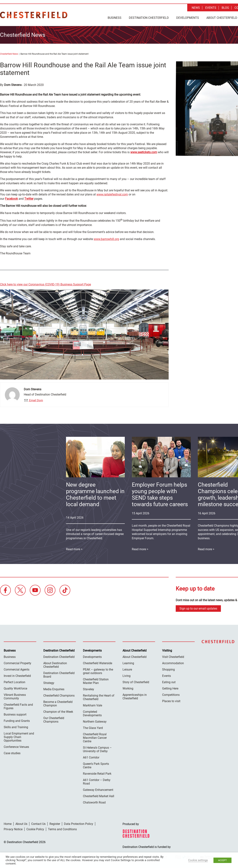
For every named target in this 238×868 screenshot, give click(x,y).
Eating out (169, 682)
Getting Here (170, 688)
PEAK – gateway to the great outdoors (98, 671)
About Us (21, 824)
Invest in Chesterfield (17, 676)
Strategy (49, 683)
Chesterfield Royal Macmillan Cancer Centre (95, 738)
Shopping (168, 670)
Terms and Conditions (62, 829)
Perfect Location (15, 682)
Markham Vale (93, 705)
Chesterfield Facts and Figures (18, 706)
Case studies (12, 753)
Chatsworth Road (94, 802)
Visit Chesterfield (173, 657)
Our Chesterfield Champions (54, 720)
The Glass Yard (93, 728)
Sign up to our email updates (198, 609)
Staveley (89, 689)
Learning (128, 663)
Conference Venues (16, 747)
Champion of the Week (58, 712)
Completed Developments (92, 713)
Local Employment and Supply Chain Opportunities (19, 737)
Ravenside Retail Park (97, 774)
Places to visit (171, 701)
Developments (188, 18)
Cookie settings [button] (198, 860)
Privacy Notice (13, 829)
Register (55, 824)
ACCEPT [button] (222, 860)
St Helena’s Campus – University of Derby (97, 749)
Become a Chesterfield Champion (58, 704)
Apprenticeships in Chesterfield (135, 697)
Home (8, 824)
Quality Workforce (15, 688)
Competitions (171, 695)
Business (115, 18)
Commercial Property (17, 663)
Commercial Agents (17, 670)
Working (128, 688)
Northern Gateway (95, 722)
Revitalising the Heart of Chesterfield (99, 697)
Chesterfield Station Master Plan (96, 681)
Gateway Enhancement (98, 790)
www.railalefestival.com (112, 194)
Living (127, 676)
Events (211, 8)
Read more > (140, 549)
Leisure (127, 670)
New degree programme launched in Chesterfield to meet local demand (95, 494)
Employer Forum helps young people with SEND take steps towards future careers (160, 494)
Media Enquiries (54, 689)
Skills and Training (16, 727)
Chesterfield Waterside (98, 663)
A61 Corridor (91, 757)
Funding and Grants (17, 721)
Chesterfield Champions (59, 696)
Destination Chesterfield (34, 15)
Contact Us (38, 824)
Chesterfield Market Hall (99, 796)
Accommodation (173, 663)
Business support (15, 715)
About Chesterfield (135, 657)
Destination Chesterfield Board (59, 675)
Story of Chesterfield (136, 682)
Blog (225, 8)
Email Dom (36, 400)
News (196, 8)
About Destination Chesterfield (55, 665)
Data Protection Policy (79, 824)
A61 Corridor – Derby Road (97, 782)
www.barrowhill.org (106, 239)
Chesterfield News (9, 54)
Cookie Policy (35, 829)
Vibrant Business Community (15, 697)
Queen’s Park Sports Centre (96, 766)
